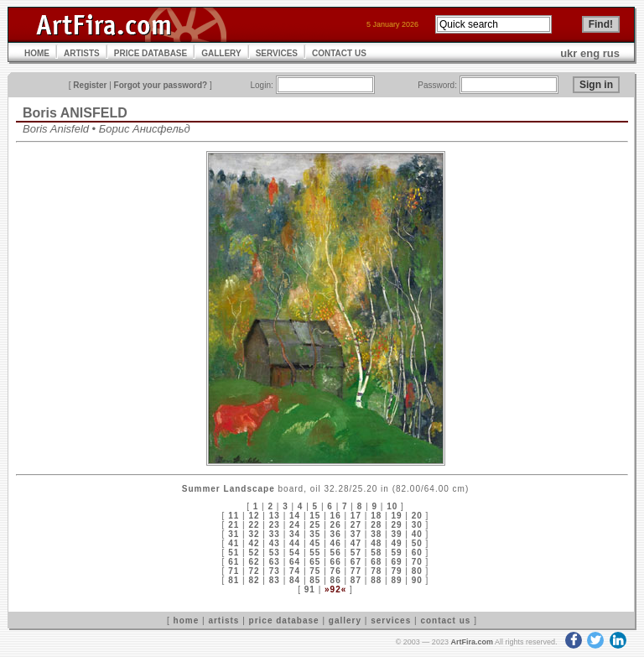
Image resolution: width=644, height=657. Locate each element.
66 (336, 562)
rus (611, 53)
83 (275, 580)
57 (356, 553)
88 (376, 580)
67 (356, 562)
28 (376, 525)
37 (356, 534)
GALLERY (221, 53)
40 (417, 534)
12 (254, 516)
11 (234, 516)
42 (254, 543)
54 (295, 553)
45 (315, 543)
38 (376, 534)
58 (376, 553)
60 (417, 553)
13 (275, 516)
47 (356, 543)
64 (295, 562)
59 (396, 553)
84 (295, 580)
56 (336, 553)
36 (336, 534)
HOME (37, 53)
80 (417, 571)
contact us (445, 620)
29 (396, 525)
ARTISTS (82, 53)
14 (295, 516)
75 (315, 571)
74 (295, 571)
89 (396, 580)
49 (396, 543)
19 (396, 516)
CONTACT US (339, 53)
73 (275, 571)
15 (315, 516)
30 (417, 525)
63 (275, 562)
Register (90, 85)
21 (234, 525)
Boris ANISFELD (75, 113)
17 (356, 516)
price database (284, 620)
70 (417, 562)
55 (315, 553)
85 (315, 580)
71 (234, 571)
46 (336, 543)
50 (417, 543)
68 (376, 562)
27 (356, 525)
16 (336, 516)
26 (336, 525)
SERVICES (277, 53)
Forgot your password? (161, 85)
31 (234, 534)
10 (392, 506)
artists (223, 620)
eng (590, 53)
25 (315, 525)
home (187, 620)
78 (376, 571)
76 (336, 571)
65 (315, 562)
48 (376, 543)
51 (234, 553)
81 (234, 580)
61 (234, 562)
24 (295, 525)
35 (315, 534)
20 (417, 516)
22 (254, 525)
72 (254, 571)
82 (254, 580)
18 (376, 516)
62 (254, 562)
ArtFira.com (472, 642)
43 (275, 543)
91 (310, 589)
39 (396, 534)
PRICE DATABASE (151, 53)
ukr (569, 53)
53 (275, 553)
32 (254, 534)
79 (396, 571)
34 (295, 534)
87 (356, 580)
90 (417, 580)
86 (336, 580)
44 (295, 543)
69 (396, 562)
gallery (345, 620)
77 (356, 571)
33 (275, 534)
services (391, 620)
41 (234, 543)
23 (275, 525)
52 (254, 553)
